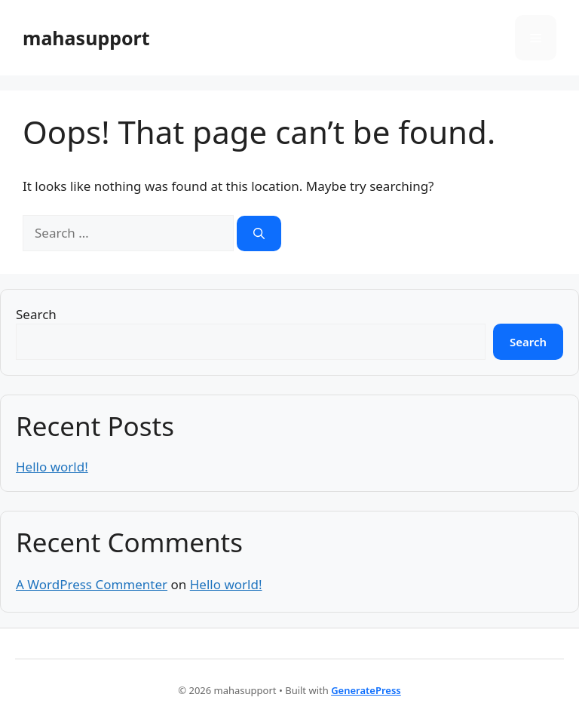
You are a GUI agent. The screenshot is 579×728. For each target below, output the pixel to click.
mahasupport (86, 38)
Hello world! (52, 467)
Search (36, 314)
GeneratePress (366, 690)
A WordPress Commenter (92, 584)
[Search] (259, 233)
